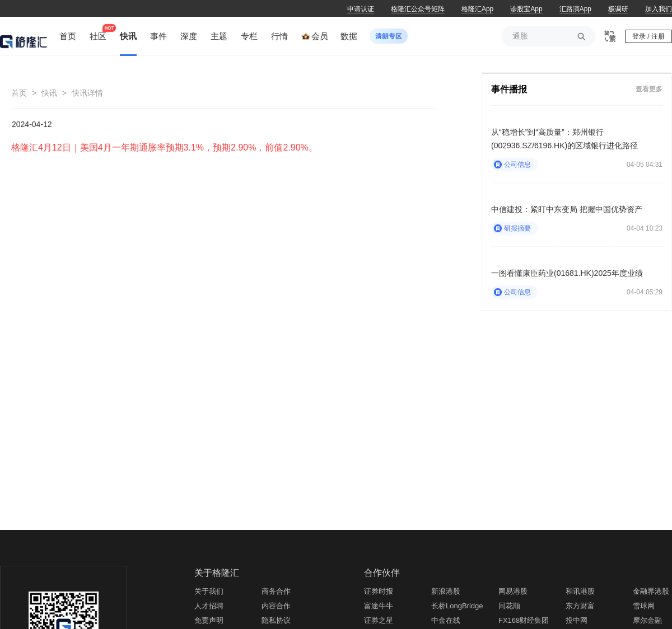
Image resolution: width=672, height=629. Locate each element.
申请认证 (361, 9)
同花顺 (509, 606)
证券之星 (379, 620)
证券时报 (379, 591)
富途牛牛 (379, 606)
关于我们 (209, 591)
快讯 (49, 93)
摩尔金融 (647, 620)
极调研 (618, 9)
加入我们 (659, 9)
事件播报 (509, 89)
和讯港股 (580, 591)
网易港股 (513, 591)
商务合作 (276, 591)
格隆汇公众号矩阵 (418, 9)
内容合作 (276, 606)
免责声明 (209, 620)
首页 (19, 93)
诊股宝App (526, 9)
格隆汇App (477, 9)
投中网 (577, 620)
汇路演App (575, 9)
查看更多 (649, 89)
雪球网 (644, 606)
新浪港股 (446, 591)
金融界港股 (651, 591)
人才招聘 (209, 606)
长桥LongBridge (457, 606)
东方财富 (580, 606)
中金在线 (446, 620)
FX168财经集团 (524, 620)
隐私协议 (276, 620)
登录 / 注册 (648, 36)
